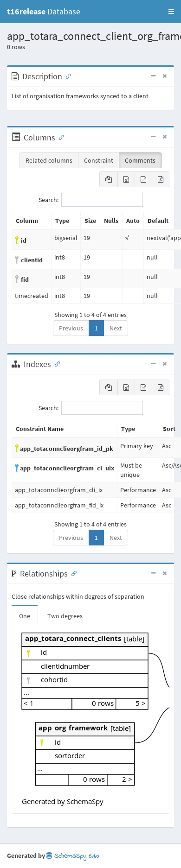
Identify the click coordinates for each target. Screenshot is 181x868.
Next (116, 328)
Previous (71, 328)
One (25, 616)
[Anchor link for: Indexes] (55, 363)
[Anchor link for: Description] (66, 76)
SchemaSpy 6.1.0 (73, 856)
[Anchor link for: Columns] (59, 137)
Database (44, 11)
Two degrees (65, 616)
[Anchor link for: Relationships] (72, 573)
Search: (91, 200)
